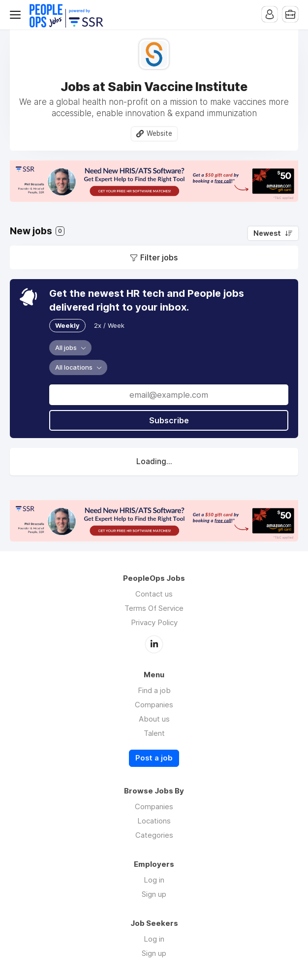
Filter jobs (159, 257)
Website (159, 133)
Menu (17, 15)
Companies (154, 705)
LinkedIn (154, 644)
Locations (154, 821)
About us (154, 719)
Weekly (67, 325)
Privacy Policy (154, 622)
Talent (154, 733)
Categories (154, 835)
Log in (154, 880)
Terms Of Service (154, 608)
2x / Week (109, 325)
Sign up (154, 894)
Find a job (154, 690)
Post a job (154, 758)
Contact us (154, 594)
